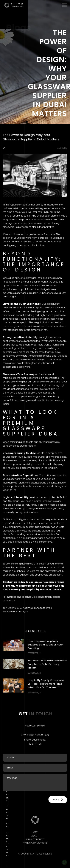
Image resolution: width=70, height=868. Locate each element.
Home (35, 832)
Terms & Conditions (35, 843)
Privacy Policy (35, 839)
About (35, 836)
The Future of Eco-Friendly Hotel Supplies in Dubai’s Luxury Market (47, 664)
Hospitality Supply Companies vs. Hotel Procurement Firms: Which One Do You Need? (46, 684)
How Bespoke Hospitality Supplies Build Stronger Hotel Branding (46, 645)
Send (58, 799)
